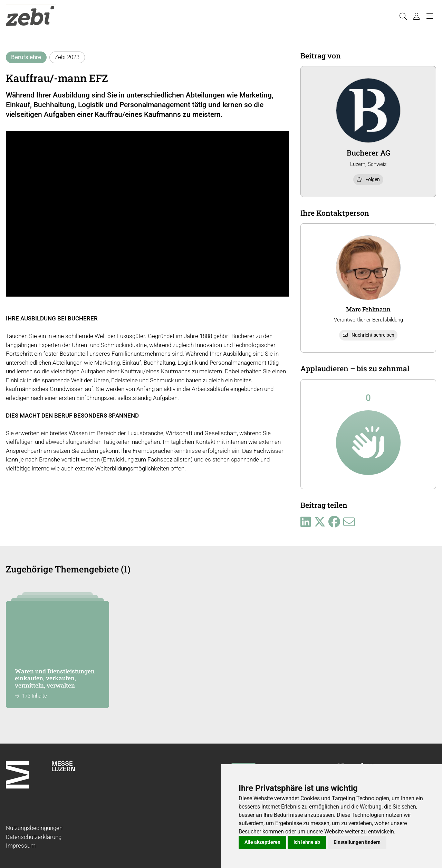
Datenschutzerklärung (34, 837)
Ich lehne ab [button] (307, 842)
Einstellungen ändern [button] (357, 842)
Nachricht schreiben (368, 335)
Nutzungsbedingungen (34, 828)
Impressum (21, 846)
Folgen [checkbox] (368, 179)
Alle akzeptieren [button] (262, 842)
